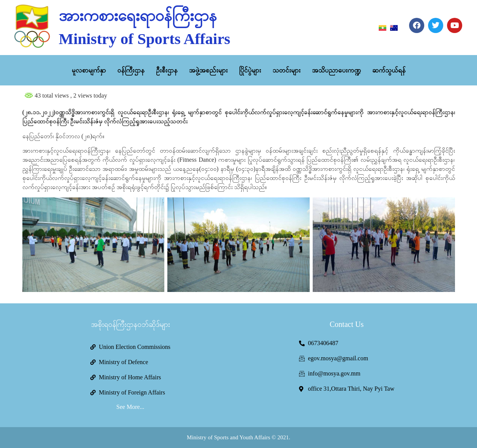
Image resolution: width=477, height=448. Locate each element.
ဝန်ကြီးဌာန (131, 70)
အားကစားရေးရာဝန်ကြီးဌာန (138, 16)
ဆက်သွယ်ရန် (389, 70)
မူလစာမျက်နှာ (89, 70)
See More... (131, 407)
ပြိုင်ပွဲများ (250, 70)
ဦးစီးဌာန (167, 70)
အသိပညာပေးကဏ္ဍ (336, 70)
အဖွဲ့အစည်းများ (208, 70)
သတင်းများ (287, 70)
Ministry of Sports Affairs (145, 39)
